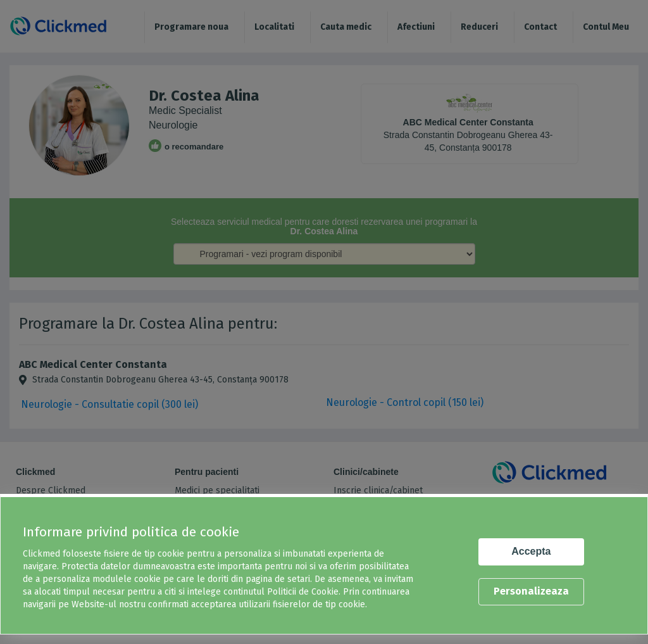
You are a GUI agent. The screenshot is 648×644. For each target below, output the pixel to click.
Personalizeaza (531, 591)
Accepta (531, 551)
